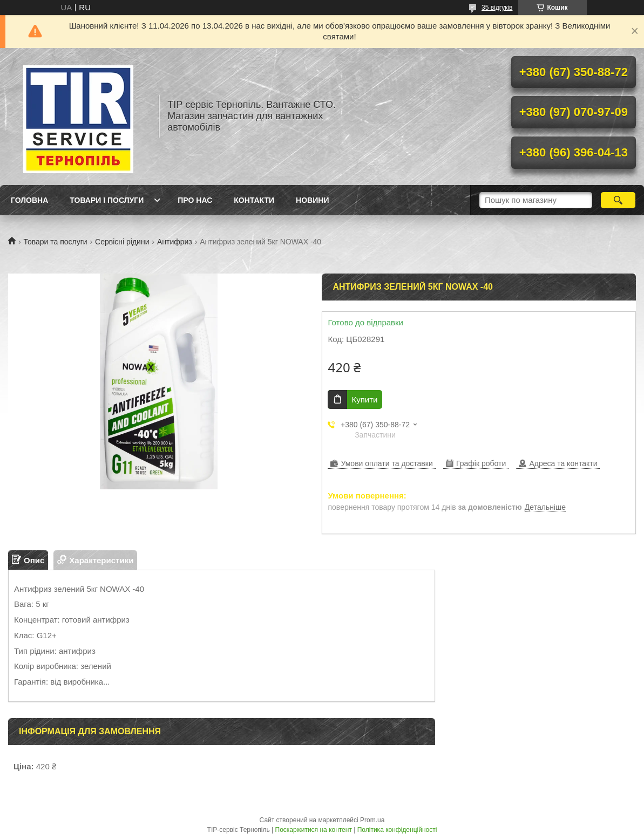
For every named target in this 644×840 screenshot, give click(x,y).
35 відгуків (497, 8)
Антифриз (175, 242)
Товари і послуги (107, 200)
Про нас (195, 200)
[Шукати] (618, 200)
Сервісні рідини (122, 242)
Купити (364, 399)
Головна (29, 200)
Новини (312, 200)
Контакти (254, 200)
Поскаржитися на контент (314, 830)
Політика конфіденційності (397, 830)
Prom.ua (372, 820)
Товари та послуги (55, 242)
